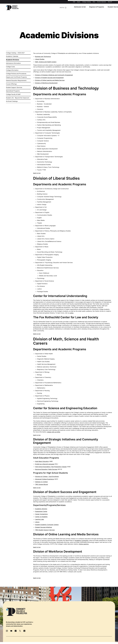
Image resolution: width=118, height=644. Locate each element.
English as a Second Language (45, 464)
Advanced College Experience (45, 479)
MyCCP (110, 2)
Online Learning (84, 544)
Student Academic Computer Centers (47, 525)
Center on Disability (41, 517)
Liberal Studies (40, 59)
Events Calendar (102, 2)
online (72, 313)
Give (94, 2)
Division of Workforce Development (46, 83)
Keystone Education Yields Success (46, 469)
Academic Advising (41, 509)
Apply (79, 2)
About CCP (99, 8)
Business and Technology (43, 57)
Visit (74, 2)
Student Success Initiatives (44, 527)
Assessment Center (41, 512)
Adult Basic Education (42, 462)
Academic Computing (82, 541)
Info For (26, 8)
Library (37, 522)
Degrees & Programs (71, 8)
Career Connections (41, 514)
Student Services (86, 8)
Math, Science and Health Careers (46, 62)
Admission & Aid (56, 8)
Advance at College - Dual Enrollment (47, 477)
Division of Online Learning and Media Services (50, 80)
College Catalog (86, 2)
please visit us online (54, 432)
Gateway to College (41, 482)
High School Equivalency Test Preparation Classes (51, 467)
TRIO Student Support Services (45, 530)
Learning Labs (40, 520)
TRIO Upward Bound (42, 485)
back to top (37, 173)
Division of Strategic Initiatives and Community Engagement (54, 75)
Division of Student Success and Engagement (49, 78)
